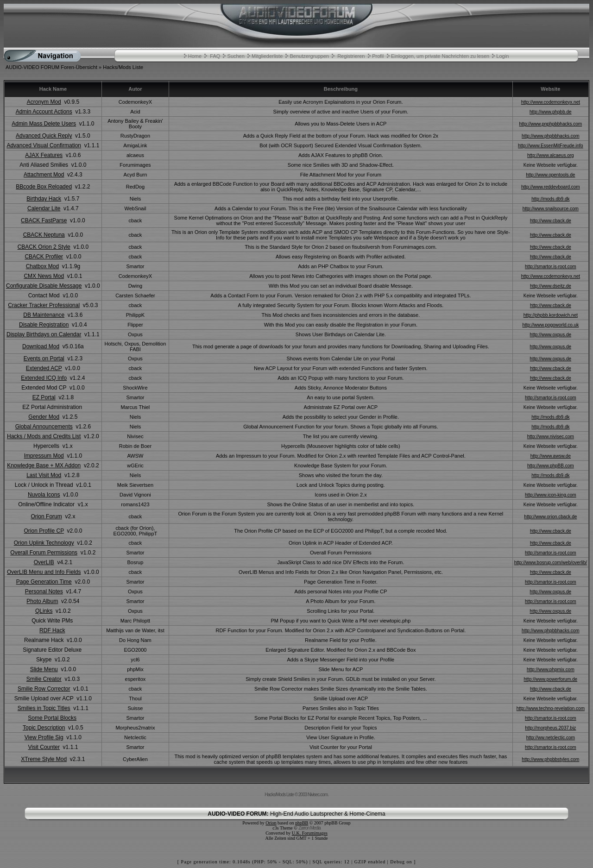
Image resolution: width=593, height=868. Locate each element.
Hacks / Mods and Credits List (44, 436)
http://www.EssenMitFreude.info (551, 146)
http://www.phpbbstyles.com (550, 759)
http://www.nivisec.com (551, 437)
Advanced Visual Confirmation (44, 145)
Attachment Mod (44, 175)
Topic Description (44, 728)
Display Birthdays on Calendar (44, 334)
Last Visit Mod (44, 475)
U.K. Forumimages (310, 833)
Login (502, 56)
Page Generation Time (44, 582)
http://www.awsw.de (551, 456)
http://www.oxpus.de (551, 335)
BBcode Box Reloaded (44, 187)
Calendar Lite (44, 208)
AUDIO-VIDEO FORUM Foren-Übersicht (51, 67)
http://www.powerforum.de (551, 679)
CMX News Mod (44, 276)
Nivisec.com (318, 795)
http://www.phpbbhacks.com (551, 136)
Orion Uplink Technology (44, 543)
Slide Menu (44, 669)
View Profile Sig (44, 737)
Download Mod (41, 346)
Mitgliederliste (267, 56)
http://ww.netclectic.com (551, 738)
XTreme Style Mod (44, 759)
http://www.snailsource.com (551, 209)
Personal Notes (44, 591)
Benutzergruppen (309, 56)
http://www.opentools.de (550, 175)
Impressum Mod (44, 456)
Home (195, 56)
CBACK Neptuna (44, 235)
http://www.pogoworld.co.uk (550, 325)
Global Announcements (44, 427)
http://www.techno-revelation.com (551, 708)
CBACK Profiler (44, 257)
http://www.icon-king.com (551, 495)
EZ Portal (44, 397)
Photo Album (42, 601)
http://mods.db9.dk (550, 199)
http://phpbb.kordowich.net (551, 315)
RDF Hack (52, 630)
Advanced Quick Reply (44, 136)
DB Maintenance (44, 315)
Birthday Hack (44, 199)
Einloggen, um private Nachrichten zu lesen (440, 56)
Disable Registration (44, 325)
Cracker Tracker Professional (44, 305)
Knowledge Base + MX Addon (44, 465)
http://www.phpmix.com (551, 670)
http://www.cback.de (551, 221)
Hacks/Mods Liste (123, 67)
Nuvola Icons (44, 495)
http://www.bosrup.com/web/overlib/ (551, 563)
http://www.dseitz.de (551, 286)
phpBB (302, 823)
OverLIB (44, 562)
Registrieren (351, 56)
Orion (271, 823)
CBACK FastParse (44, 220)
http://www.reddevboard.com (551, 187)
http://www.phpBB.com (551, 466)
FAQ (215, 56)
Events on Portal (44, 359)
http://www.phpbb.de (551, 112)
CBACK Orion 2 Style (44, 247)
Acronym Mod (44, 102)
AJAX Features (44, 155)
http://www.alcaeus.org (551, 155)
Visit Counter (44, 747)
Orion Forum (46, 516)
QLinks (44, 611)
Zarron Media (309, 828)
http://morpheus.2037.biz (550, 728)
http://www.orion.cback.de (550, 517)
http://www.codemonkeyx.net (551, 102)
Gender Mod (44, 417)
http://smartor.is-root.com (551, 267)
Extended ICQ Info (44, 378)
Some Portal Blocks (52, 718)
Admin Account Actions (44, 112)
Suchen (236, 56)
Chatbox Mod (42, 266)
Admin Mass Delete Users (44, 124)
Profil (378, 56)
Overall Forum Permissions (44, 553)
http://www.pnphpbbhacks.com (551, 124)
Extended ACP (44, 368)
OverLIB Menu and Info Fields (44, 572)
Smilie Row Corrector (44, 689)
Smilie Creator (44, 679)
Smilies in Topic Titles (44, 708)
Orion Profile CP (44, 531)
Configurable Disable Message (44, 286)
